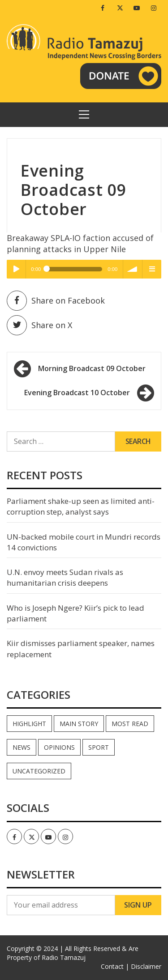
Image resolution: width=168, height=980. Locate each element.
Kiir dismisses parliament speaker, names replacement (81, 648)
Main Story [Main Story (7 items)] (79, 724)
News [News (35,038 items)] (22, 747)
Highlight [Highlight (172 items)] (29, 724)
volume (133, 269)
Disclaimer (146, 966)
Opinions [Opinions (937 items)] (59, 747)
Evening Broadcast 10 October (77, 393)
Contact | (115, 966)
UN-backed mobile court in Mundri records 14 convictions (84, 542)
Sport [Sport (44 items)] (99, 747)
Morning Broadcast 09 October (92, 368)
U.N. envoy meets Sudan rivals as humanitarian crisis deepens (65, 577)
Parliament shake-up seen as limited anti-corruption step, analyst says (81, 506)
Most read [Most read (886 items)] (130, 724)
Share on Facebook (56, 301)
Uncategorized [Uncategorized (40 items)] (39, 771)
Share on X (39, 325)
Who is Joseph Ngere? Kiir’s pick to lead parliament (75, 613)
